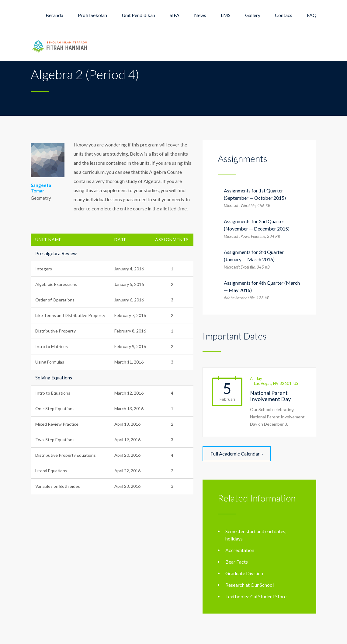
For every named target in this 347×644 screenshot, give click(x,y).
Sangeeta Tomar (41, 188)
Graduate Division (244, 573)
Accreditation (240, 550)
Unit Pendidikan (138, 15)
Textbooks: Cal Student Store (256, 596)
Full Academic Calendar (237, 454)
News (200, 15)
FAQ (312, 15)
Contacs (284, 15)
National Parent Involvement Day (270, 396)
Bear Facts (237, 562)
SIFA (175, 15)
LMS (226, 15)
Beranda (54, 15)
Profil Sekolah (92, 15)
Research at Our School (250, 585)
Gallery (253, 15)
